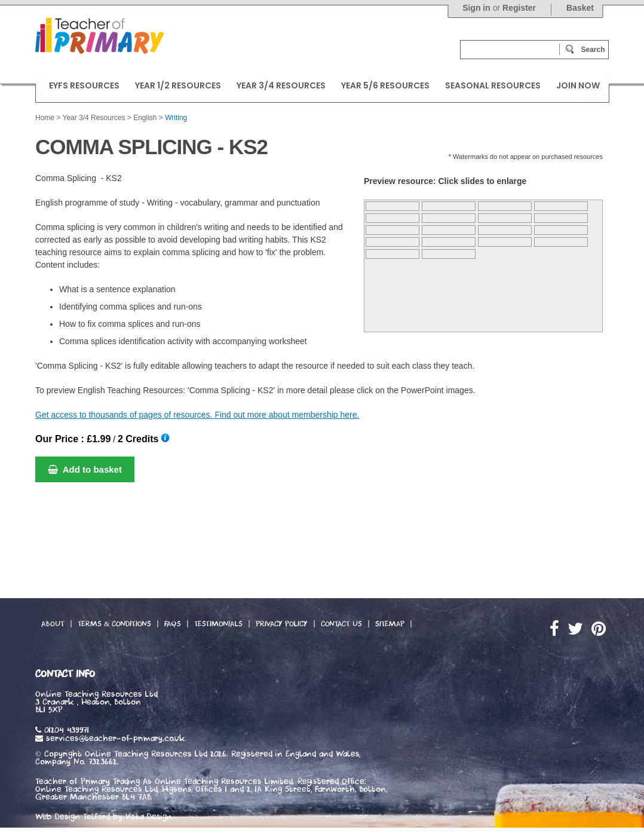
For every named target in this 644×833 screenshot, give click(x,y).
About (53, 624)
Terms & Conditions (114, 624)
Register (519, 8)
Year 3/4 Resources (93, 118)
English (145, 118)
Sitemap (390, 624)
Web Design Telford (73, 817)
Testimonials (218, 624)
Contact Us (341, 624)
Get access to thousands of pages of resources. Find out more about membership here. (197, 415)
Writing (176, 118)
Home (45, 118)
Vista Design (149, 817)
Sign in (476, 8)
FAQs (173, 624)
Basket (580, 8)
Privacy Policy (282, 624)
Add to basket (85, 469)
